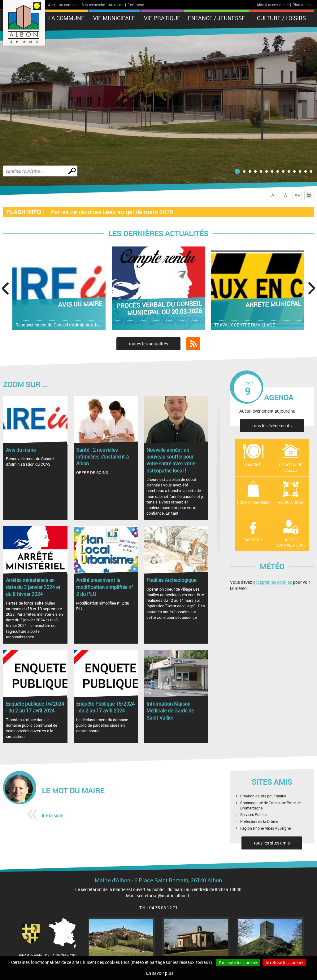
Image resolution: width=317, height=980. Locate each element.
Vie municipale (114, 18)
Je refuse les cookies (284, 962)
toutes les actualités (148, 344)
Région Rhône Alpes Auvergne (265, 828)
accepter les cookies (272, 582)
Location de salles (291, 467)
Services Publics (254, 814)
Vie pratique (162, 18)
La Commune (66, 18)
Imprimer (310, 195)
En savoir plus (160, 973)
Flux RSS (193, 344)
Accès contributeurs (291, 542)
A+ (297, 195)
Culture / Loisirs (281, 18)
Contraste (136, 5)
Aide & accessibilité (273, 5)
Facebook (253, 540)
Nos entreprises (253, 502)
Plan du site (302, 5)
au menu (116, 5)
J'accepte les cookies (238, 962)
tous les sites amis (272, 843)
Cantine (253, 465)
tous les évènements (272, 426)
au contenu (68, 5)
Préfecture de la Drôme (259, 821)
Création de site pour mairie (263, 796)
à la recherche (93, 5)
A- (273, 195)
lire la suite (52, 816)
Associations (291, 502)
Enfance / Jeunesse (217, 18)
